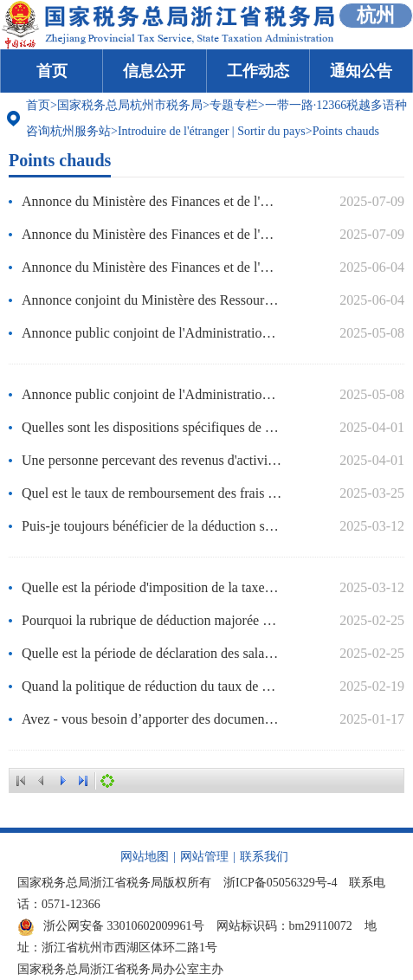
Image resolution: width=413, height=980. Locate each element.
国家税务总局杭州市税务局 (130, 105)
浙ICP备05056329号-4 (280, 883)
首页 (52, 71)
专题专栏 (234, 105)
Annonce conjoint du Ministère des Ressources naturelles (152, 300)
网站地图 (145, 857)
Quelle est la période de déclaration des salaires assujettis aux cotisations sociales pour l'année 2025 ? (152, 653)
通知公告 (361, 71)
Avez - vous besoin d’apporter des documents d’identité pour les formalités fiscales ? (152, 719)
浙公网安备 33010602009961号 (111, 926)
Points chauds (346, 131)
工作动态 (258, 71)
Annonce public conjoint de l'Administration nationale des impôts (152, 394)
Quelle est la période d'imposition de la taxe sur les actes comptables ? (152, 587)
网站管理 (204, 857)
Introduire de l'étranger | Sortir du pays (212, 131)
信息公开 (154, 71)
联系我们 (264, 857)
